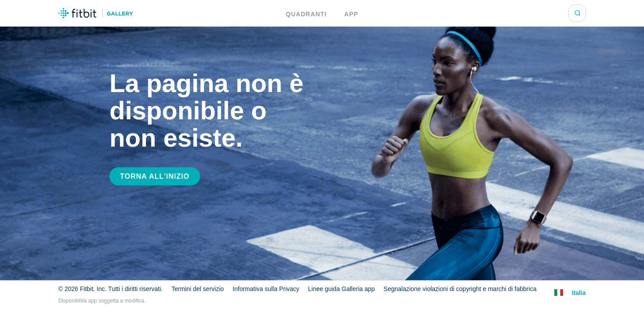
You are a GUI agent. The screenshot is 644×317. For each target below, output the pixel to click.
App (350, 14)
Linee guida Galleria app (340, 289)
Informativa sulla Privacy (266, 289)
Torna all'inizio (152, 177)
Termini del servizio (198, 289)
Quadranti (307, 14)
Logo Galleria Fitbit (96, 13)
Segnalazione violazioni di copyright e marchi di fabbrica (458, 289)
